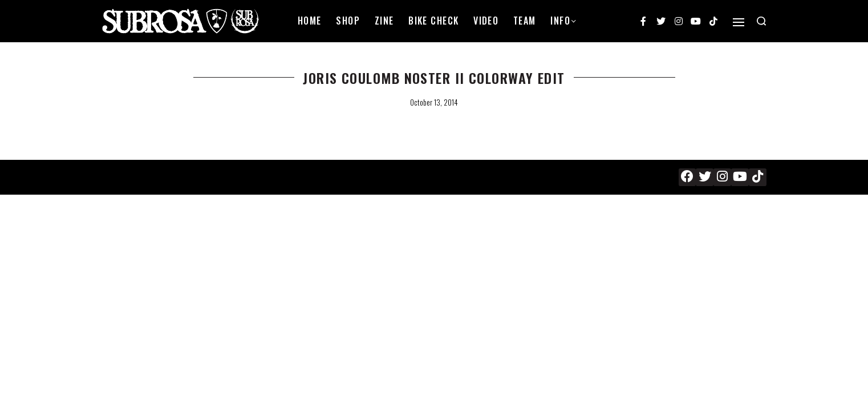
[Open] (739, 22)
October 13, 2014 (434, 102)
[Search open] (761, 21)
